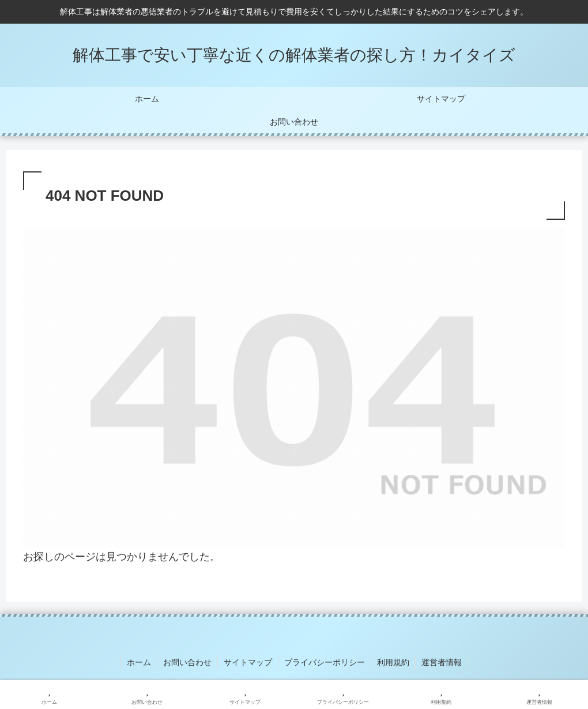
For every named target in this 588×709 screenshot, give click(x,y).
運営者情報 (442, 662)
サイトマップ (248, 662)
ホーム (139, 662)
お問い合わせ (187, 662)
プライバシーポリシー (325, 662)
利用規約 (393, 662)
